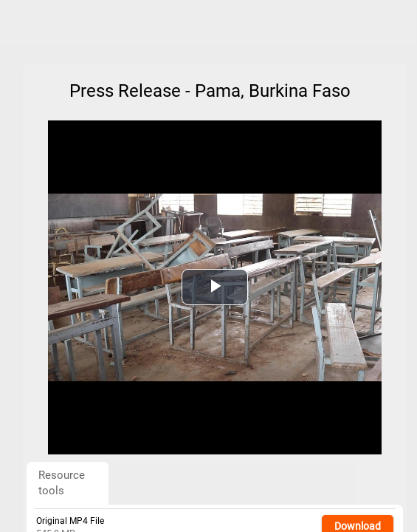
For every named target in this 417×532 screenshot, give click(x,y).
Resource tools (62, 483)
